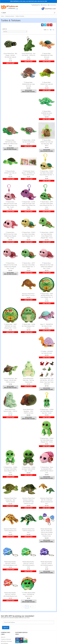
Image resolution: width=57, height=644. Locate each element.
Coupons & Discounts (6, 639)
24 (48, 30)
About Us (3, 637)
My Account (52, 5)
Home (2, 16)
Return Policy (18, 641)
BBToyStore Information (6, 641)
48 (51, 30)
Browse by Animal (10, 16)
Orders (44, 5)
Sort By (5, 29)
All (54, 30)
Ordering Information (20, 637)
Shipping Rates (19, 639)
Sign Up (6, 628)
